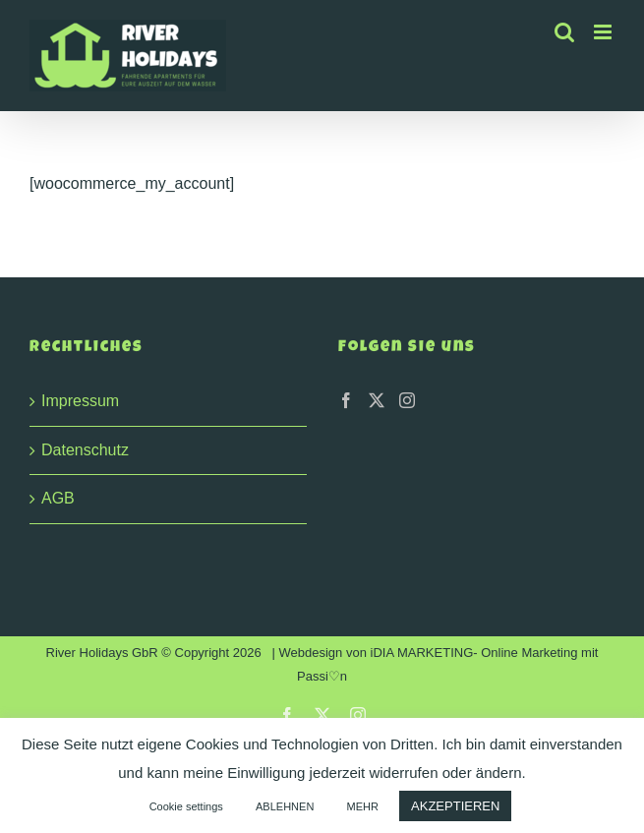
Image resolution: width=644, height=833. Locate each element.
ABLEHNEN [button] (285, 806)
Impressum (80, 401)
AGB (58, 498)
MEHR (363, 806)
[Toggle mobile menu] (604, 32)
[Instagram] (407, 400)
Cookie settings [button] (186, 806)
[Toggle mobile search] (564, 32)
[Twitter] (377, 400)
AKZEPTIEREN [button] (455, 806)
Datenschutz (85, 450)
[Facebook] (346, 400)
